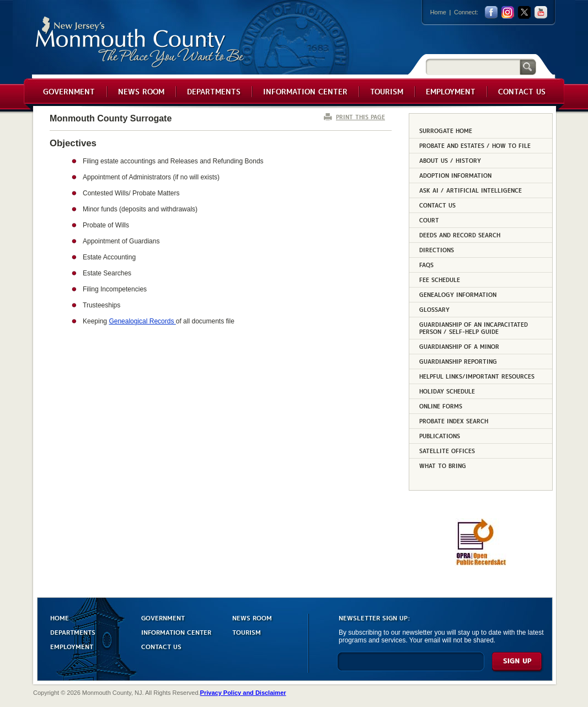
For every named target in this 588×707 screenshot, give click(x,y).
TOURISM (247, 632)
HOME (60, 617)
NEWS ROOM (252, 617)
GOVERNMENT (163, 617)
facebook (491, 12)
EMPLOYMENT (72, 646)
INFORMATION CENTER (176, 632)
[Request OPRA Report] (481, 564)
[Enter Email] (411, 666)
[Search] (473, 67)
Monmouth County (140, 42)
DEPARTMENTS (73, 632)
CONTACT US (161, 646)
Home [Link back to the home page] (438, 12)
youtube (541, 12)
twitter (524, 12)
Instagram (508, 12)
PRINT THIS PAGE (360, 117)
